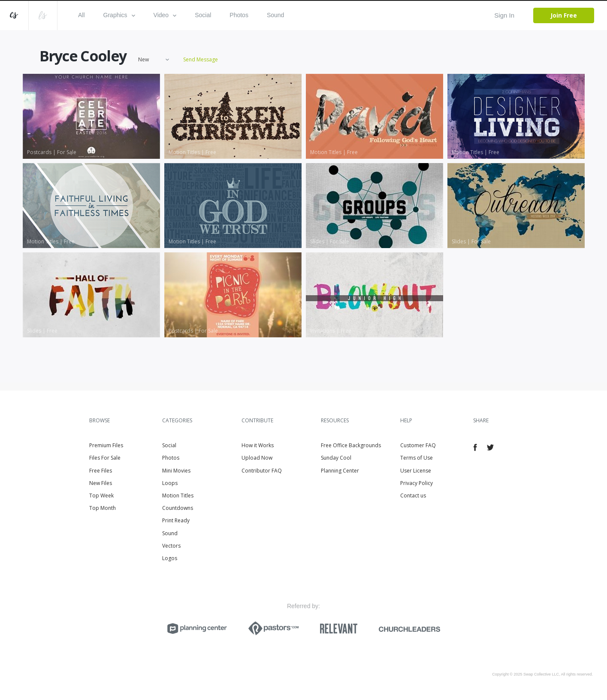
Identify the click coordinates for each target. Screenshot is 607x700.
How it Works (258, 445)
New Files (101, 483)
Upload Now (257, 458)
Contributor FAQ (262, 471)
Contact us (413, 495)
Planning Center (340, 471)
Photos (239, 15)
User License (416, 471)
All (82, 15)
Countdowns (178, 508)
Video (165, 15)
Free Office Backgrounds (351, 445)
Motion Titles (178, 495)
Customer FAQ (418, 445)
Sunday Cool (336, 458)
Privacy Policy (417, 483)
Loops (170, 483)
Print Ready (176, 520)
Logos (170, 558)
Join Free (564, 15)
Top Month (103, 508)
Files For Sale (105, 458)
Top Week (101, 495)
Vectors (171, 546)
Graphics (119, 15)
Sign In (504, 15)
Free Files (101, 471)
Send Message (201, 60)
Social (203, 15)
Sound (275, 15)
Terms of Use (417, 458)
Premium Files (106, 445)
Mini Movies (176, 471)
